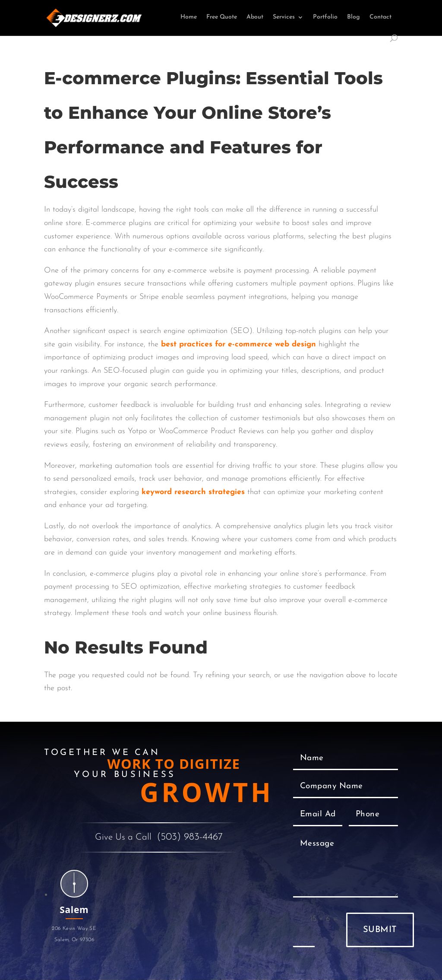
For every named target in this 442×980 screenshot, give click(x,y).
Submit (380, 930)
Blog (354, 17)
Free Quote (222, 17)
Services (284, 17)
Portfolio (325, 17)
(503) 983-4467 (190, 837)
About (255, 17)
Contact (380, 17)
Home (189, 17)
